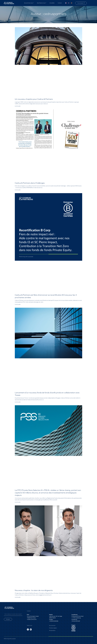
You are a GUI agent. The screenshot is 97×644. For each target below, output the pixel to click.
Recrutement (52, 625)
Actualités (52, 3)
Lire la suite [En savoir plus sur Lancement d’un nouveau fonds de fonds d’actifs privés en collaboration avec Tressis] (18, 402)
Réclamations (52, 630)
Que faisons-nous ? (42, 3)
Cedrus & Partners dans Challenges (30, 183)
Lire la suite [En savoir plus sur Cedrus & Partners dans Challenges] (18, 190)
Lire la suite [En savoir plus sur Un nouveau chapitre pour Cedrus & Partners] (18, 106)
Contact (60, 3)
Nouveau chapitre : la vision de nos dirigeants (34, 590)
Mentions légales (53, 628)
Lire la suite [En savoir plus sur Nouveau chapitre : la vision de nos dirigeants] (18, 597)
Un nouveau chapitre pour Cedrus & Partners (34, 99)
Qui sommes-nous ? (29, 3)
